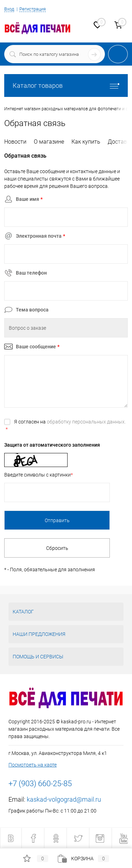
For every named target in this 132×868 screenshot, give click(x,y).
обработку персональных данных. (86, 422)
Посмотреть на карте (33, 765)
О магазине (49, 142)
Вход (9, 9)
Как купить (86, 142)
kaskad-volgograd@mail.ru (64, 799)
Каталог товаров (66, 86)
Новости (15, 142)
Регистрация (33, 9)
